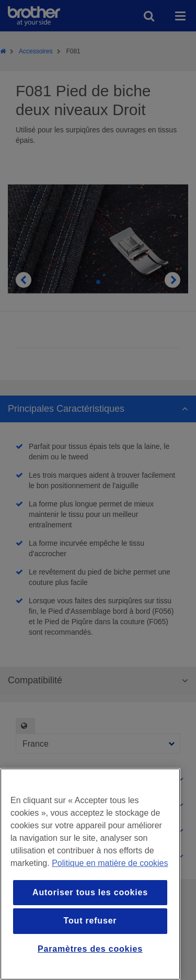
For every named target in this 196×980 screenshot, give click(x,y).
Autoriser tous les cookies (90, 892)
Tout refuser (90, 921)
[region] (90, 874)
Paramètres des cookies (90, 949)
